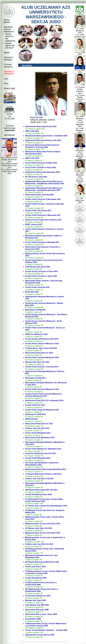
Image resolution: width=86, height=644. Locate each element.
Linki (6, 79)
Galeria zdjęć (9, 88)
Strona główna (7, 21)
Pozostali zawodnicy (8, 66)
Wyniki (6, 53)
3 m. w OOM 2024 (80, 70)
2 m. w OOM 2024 (80, 52)
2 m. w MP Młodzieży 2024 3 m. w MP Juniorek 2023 (80, 32)
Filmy (6, 84)
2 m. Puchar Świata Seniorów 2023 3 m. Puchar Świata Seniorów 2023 (80, 93)
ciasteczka (10, 130)
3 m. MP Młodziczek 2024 (80, 200)
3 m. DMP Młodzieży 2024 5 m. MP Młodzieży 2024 (80, 152)
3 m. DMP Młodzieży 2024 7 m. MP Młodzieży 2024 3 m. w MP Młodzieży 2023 (80, 124)
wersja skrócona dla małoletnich (10, 37)
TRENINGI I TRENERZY (9, 73)
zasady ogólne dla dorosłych (10, 46)
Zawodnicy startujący (8, 59)
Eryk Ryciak (37, 117)
